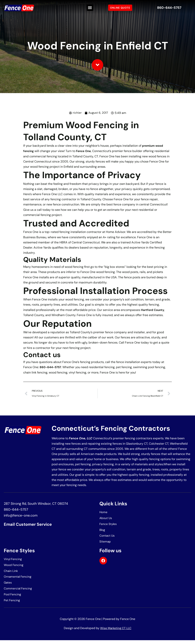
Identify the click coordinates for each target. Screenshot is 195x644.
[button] (90, 8)
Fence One (85, 151)
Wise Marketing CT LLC (116, 632)
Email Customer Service (31, 525)
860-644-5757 (169, 8)
